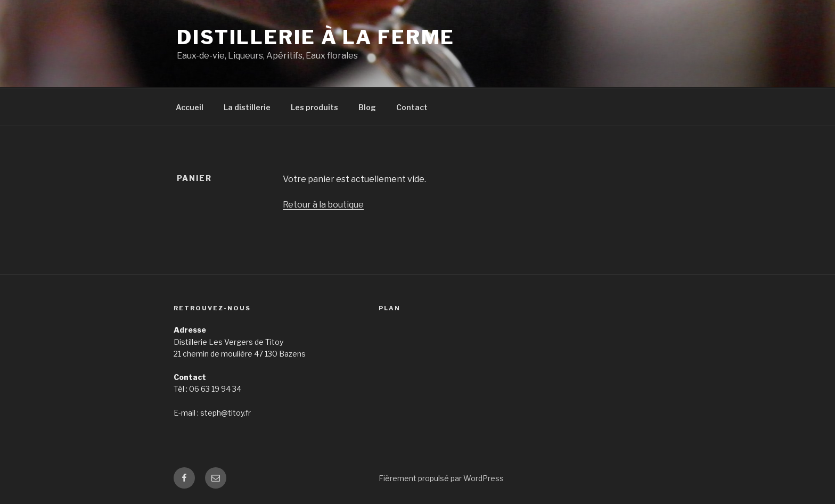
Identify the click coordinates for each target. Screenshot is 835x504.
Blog (367, 107)
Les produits (314, 107)
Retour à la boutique (323, 205)
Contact (412, 107)
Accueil (190, 107)
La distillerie (247, 107)
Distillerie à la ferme (316, 37)
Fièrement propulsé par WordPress (441, 478)
